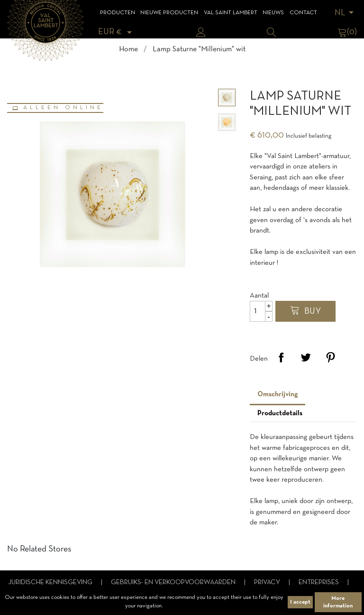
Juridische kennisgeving (51, 582)
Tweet (306, 357)
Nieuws (273, 13)
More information (338, 602)
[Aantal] (261, 311)
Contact (303, 13)
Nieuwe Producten (169, 13)
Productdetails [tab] (280, 413)
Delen (281, 357)
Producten (118, 13)
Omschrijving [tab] (278, 394)
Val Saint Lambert (231, 13)
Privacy (268, 582)
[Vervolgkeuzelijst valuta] (117, 32)
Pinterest (330, 357)
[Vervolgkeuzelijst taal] (346, 13)
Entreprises (319, 582)
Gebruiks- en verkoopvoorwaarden (174, 582)
